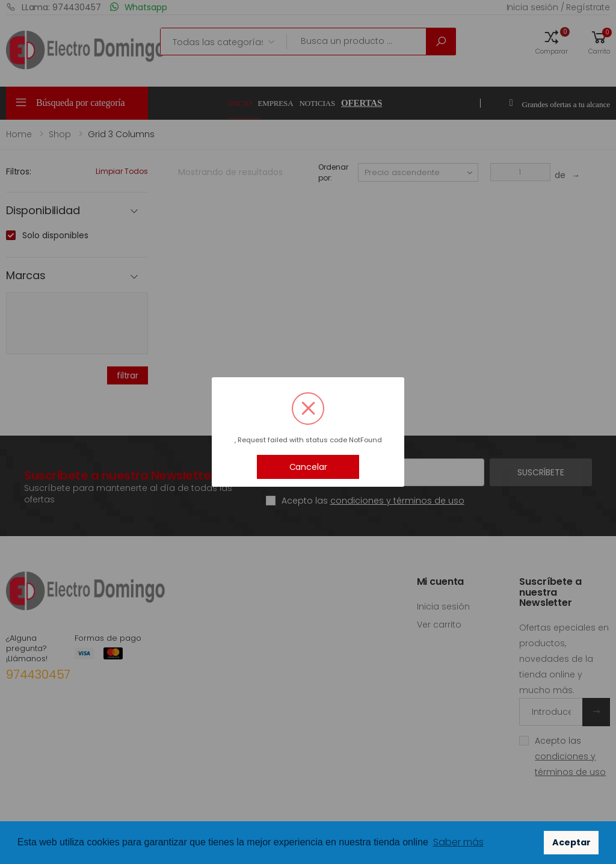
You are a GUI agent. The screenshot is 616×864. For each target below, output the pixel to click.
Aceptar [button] (571, 842)
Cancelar (308, 467)
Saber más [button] (458, 842)
